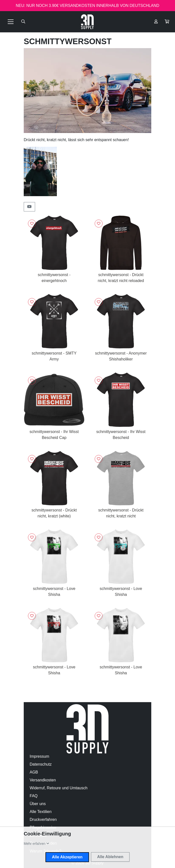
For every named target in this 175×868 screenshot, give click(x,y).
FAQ (34, 796)
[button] (167, 22)
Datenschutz (41, 764)
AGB (34, 772)
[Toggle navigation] (11, 22)
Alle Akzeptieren (67, 857)
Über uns (38, 804)
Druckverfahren (43, 820)
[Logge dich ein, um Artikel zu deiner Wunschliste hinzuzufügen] (32, 224)
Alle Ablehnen (110, 857)
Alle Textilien (41, 812)
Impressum (39, 756)
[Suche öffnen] (23, 22)
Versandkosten (43, 780)
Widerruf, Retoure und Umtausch (59, 788)
